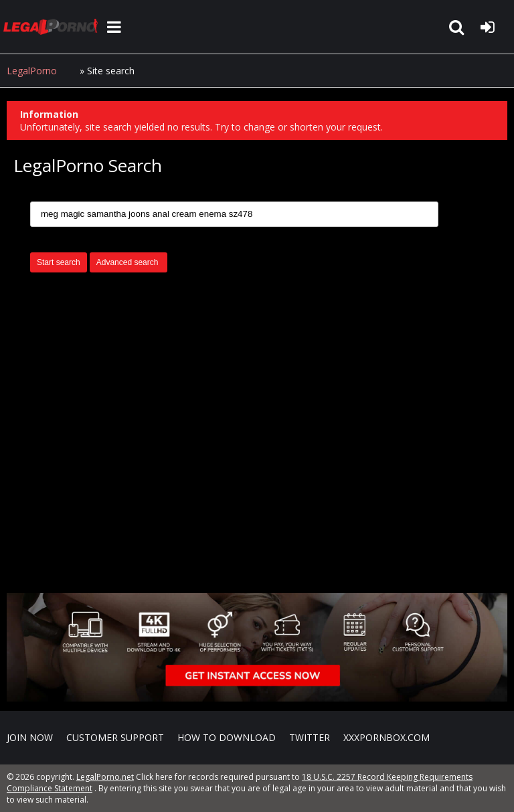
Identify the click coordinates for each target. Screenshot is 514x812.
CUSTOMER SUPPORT (115, 737)
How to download (227, 737)
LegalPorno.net (54, 27)
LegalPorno (32, 71)
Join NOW (30, 737)
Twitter (310, 737)
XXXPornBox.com (387, 737)
